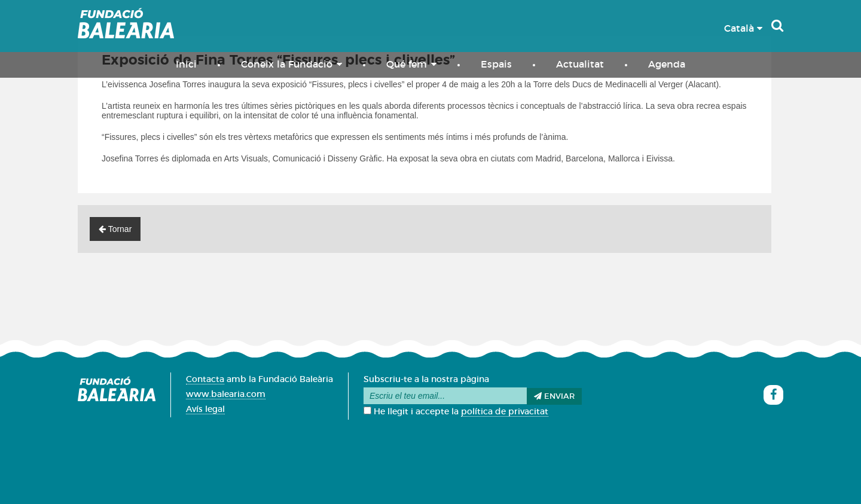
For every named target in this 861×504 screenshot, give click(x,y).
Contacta (205, 380)
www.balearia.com (226, 395)
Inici (186, 65)
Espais (496, 65)
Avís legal (205, 410)
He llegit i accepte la (456, 412)
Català (743, 29)
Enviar (554, 396)
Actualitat (580, 65)
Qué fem (411, 64)
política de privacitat (505, 412)
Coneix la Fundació (291, 64)
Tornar (115, 229)
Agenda (667, 65)
